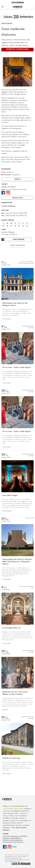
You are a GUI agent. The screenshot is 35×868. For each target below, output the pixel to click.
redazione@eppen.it (16, 838)
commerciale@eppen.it (16, 840)
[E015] (15, 847)
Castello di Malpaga (8, 232)
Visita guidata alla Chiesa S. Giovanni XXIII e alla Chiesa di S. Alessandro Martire (17, 562)
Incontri (5, 710)
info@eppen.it (15, 836)
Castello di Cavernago (11, 758)
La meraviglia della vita (11, 628)
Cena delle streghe (10, 496)
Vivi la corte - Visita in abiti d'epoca (17, 367)
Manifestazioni (7, 511)
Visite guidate (7, 24)
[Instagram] (8, 193)
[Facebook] (3, 193)
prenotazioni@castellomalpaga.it (16, 190)
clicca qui (21, 842)
